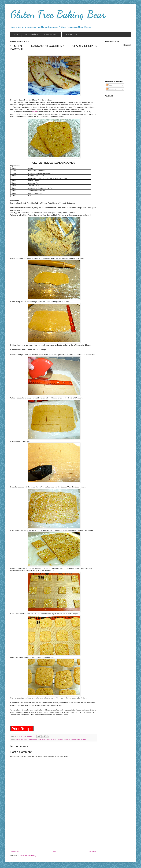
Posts (109, 85)
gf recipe (83, 740)
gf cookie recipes (75, 740)
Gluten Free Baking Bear (58, 14)
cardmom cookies (22, 740)
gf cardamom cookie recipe (46, 740)
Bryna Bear (22, 737)
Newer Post (15, 853)
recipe (35, 112)
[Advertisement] (54, 832)
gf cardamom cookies (62, 740)
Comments (111, 89)
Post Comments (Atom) (28, 856)
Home (54, 853)
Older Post (93, 853)
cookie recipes (32, 740)
